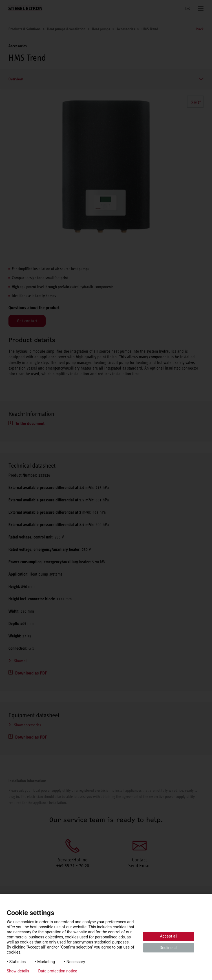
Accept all (169, 936)
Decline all (169, 948)
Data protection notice (58, 971)
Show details (18, 971)
